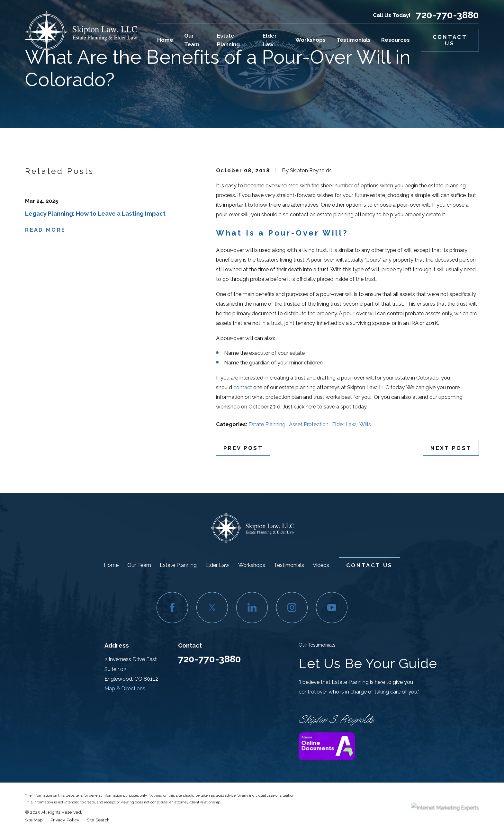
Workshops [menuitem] (310, 40)
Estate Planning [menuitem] (228, 40)
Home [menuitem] (165, 40)
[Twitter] (212, 608)
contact (243, 387)
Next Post (451, 448)
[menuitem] (34, 820)
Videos (321, 565)
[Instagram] (292, 608)
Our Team (139, 565)
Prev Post (243, 448)
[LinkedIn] (252, 608)
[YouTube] (332, 608)
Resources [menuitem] (396, 40)
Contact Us (450, 40)
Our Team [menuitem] (192, 40)
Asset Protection (309, 424)
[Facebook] (172, 608)
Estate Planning (267, 424)
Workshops (252, 565)
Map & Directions (125, 688)
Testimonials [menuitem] (354, 40)
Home (111, 565)
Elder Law (344, 424)
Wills (365, 424)
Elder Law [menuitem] (270, 40)
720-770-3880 (447, 15)
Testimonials (289, 565)
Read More (45, 230)
